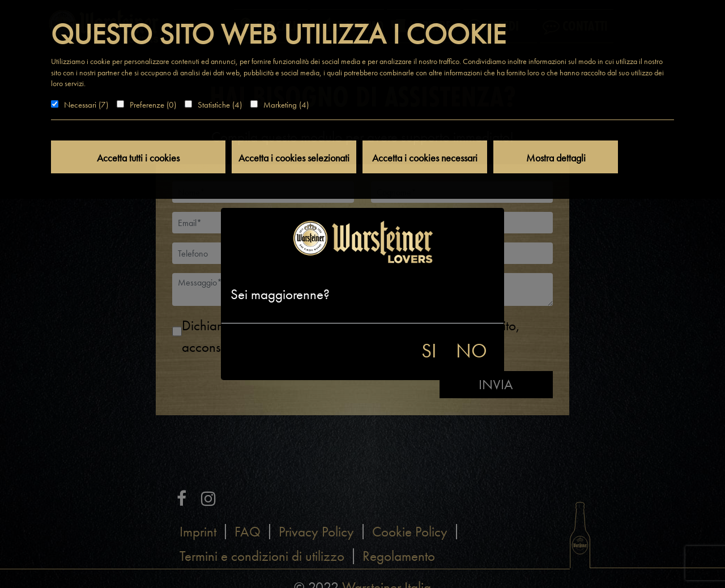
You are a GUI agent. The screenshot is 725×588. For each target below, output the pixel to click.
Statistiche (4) (220, 105)
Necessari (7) (86, 105)
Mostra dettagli (556, 158)
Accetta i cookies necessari (425, 158)
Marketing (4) (286, 105)
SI (429, 351)
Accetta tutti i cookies (138, 158)
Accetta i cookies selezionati (294, 158)
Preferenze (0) (153, 105)
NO (472, 351)
